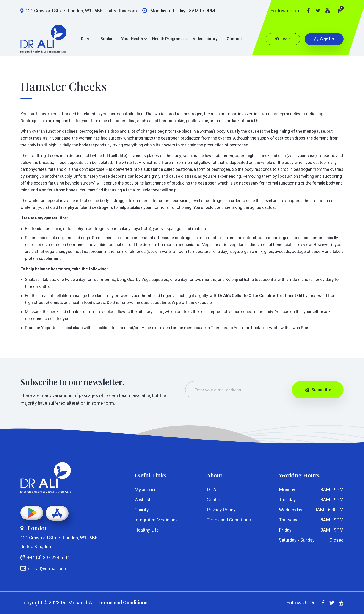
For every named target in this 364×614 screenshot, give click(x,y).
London (34, 528)
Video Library (205, 39)
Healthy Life (147, 530)
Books (106, 39)
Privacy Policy (221, 510)
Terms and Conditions (229, 520)
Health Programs (168, 39)
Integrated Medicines (156, 520)
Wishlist (143, 500)
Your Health (132, 39)
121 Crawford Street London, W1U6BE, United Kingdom (79, 11)
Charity (142, 510)
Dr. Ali (86, 39)
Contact (234, 39)
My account (146, 490)
